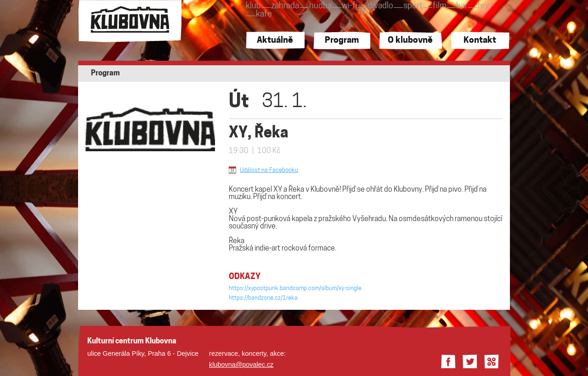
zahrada (285, 6)
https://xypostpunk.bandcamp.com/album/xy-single (295, 288)
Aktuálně (275, 41)
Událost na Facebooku (269, 170)
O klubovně (410, 41)
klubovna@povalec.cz (241, 365)
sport (413, 6)
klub (253, 6)
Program (342, 41)
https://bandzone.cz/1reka (263, 298)
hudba (320, 6)
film (439, 6)
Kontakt (480, 41)
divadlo (380, 6)
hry (483, 6)
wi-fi (350, 6)
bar (462, 6)
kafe (264, 14)
